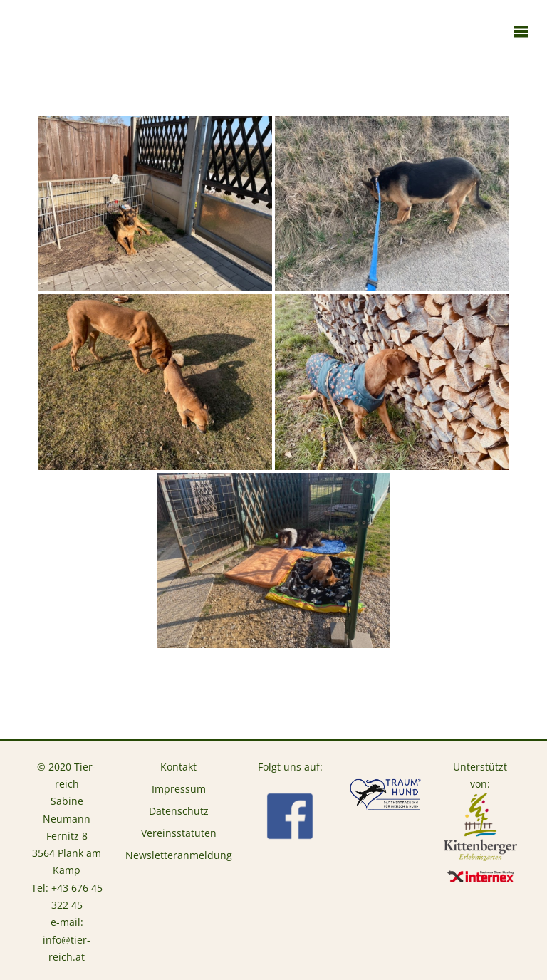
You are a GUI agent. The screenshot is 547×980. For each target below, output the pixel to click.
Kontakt (178, 767)
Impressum (179, 789)
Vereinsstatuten (179, 833)
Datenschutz (179, 811)
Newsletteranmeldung (179, 855)
